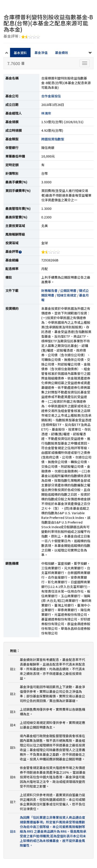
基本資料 (20, 53)
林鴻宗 (46, 113)
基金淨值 (41, 53)
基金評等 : (22, 36)
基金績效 (62, 53)
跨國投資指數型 (53, 139)
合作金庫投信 (51, 96)
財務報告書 (49, 290)
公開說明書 (68, 290)
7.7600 (16, 63)
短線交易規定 (67, 295)
